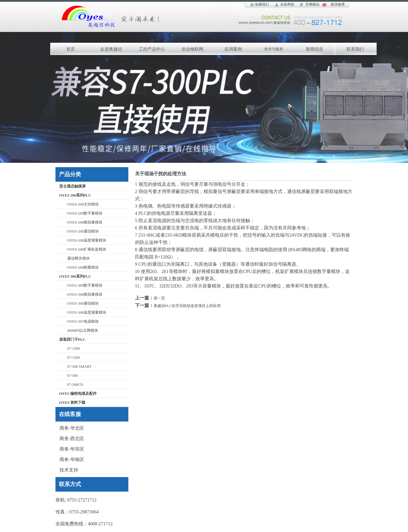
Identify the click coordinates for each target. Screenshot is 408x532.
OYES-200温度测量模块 (87, 240)
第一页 (159, 298)
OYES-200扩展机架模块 (87, 249)
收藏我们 (262, 4)
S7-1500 (73, 348)
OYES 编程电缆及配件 (78, 393)
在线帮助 (287, 4)
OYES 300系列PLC (75, 276)
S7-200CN (75, 384)
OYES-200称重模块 (83, 267)
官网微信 (312, 4)
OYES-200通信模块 (83, 231)
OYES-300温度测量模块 (87, 312)
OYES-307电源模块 (83, 321)
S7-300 (73, 375)
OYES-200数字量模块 (85, 213)
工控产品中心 (152, 49)
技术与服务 (274, 49)
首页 (71, 49)
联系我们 (355, 49)
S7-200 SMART (79, 366)
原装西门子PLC (72, 339)
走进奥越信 (111, 49)
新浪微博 (338, 4)
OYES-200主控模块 (83, 204)
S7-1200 (73, 357)
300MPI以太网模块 (83, 330)
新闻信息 (314, 49)
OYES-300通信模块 (83, 303)
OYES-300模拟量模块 (85, 294)
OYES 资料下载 (72, 402)
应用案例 (233, 49)
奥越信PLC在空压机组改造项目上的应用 (187, 306)
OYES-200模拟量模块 (85, 222)
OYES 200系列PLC (75, 195)
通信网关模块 (78, 258)
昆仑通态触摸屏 (72, 186)
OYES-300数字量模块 (85, 285)
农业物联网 (192, 49)
